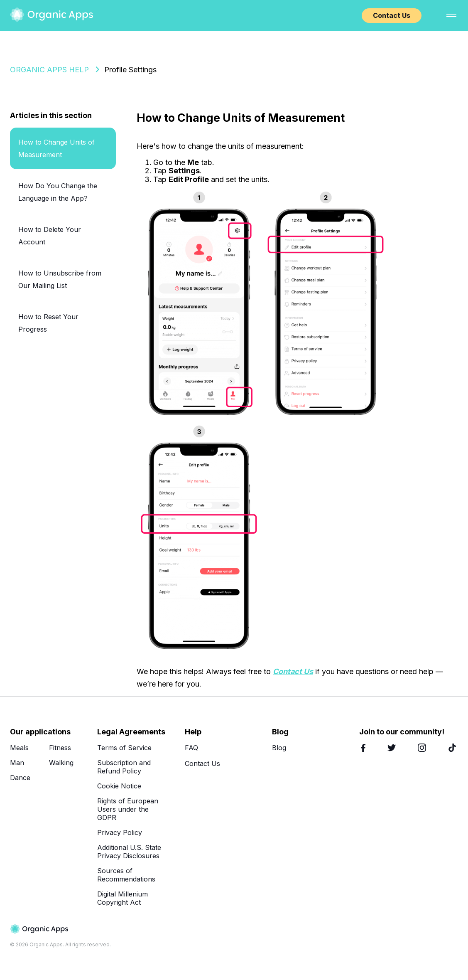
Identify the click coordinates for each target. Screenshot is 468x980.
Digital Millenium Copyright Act (123, 898)
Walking (61, 763)
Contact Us (392, 15)
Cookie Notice (119, 786)
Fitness (60, 748)
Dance (20, 778)
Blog (279, 748)
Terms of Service (124, 748)
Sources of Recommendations (126, 875)
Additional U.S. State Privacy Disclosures (129, 852)
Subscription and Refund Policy (124, 767)
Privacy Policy (120, 832)
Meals (19, 748)
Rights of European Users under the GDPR (128, 809)
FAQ (191, 748)
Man (17, 763)
